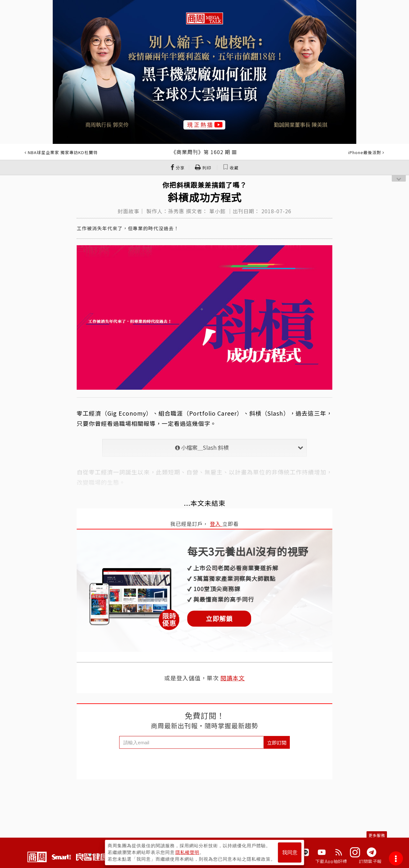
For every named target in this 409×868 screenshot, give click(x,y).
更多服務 (377, 835)
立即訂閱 (277, 743)
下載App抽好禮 (331, 861)
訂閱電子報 (370, 861)
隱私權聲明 (187, 852)
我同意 (290, 852)
